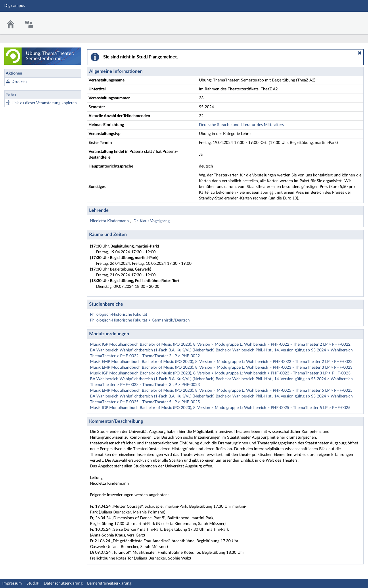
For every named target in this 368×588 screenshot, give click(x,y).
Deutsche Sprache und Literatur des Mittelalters (241, 125)
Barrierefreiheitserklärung (109, 583)
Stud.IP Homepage (346, 19)
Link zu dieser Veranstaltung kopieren (44, 103)
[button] (360, 53)
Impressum (12, 583)
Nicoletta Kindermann (110, 221)
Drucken (19, 82)
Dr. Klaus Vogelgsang (152, 221)
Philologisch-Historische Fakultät (119, 315)
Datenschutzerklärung (63, 583)
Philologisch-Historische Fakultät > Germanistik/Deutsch (140, 320)
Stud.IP (33, 583)
